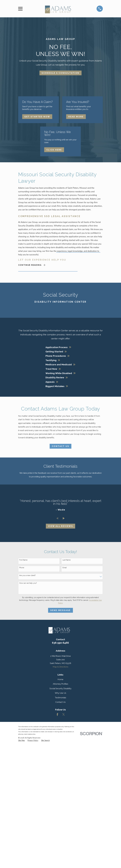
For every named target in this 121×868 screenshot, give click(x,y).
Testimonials (60, 698)
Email (65, 568)
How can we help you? (28, 583)
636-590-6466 (60, 643)
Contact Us (60, 446)
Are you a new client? (27, 576)
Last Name (67, 560)
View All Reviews (60, 526)
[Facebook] (57, 715)
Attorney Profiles (60, 684)
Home (60, 680)
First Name (23, 560)
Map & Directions (60, 667)
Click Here (54, 150)
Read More (76, 117)
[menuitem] (22, 741)
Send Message (60, 610)
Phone (22, 568)
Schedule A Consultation (60, 73)
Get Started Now (37, 117)
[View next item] (64, 518)
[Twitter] (64, 715)
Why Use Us (60, 693)
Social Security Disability (60, 689)
